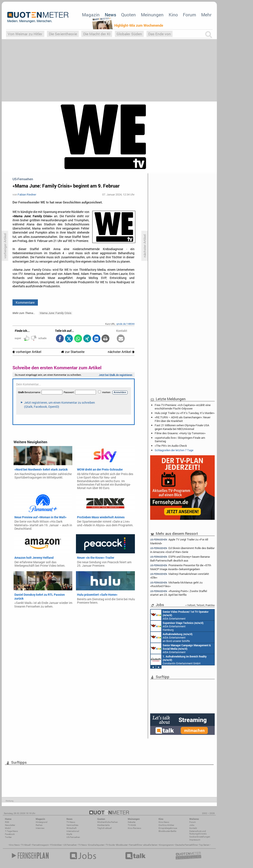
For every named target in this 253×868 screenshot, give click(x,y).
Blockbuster (122, 845)
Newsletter (10, 825)
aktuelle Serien (150, 845)
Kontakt (193, 828)
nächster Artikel (121, 352)
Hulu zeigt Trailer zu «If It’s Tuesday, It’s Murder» (185, 413)
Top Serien (204, 845)
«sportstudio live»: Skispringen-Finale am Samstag (180, 439)
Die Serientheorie (63, 34)
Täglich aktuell (105, 828)
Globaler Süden (129, 34)
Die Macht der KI (97, 34)
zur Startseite (73, 352)
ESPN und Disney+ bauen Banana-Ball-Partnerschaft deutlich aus (180, 558)
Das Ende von (160, 34)
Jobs (192, 825)
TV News (83, 845)
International (73, 831)
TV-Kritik (132, 825)
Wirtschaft (71, 828)
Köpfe (69, 834)
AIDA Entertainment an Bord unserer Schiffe (180, 615)
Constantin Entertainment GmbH (179, 660)
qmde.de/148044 (125, 324)
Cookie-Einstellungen (200, 837)
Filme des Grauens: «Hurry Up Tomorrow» (180, 433)
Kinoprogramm (166, 845)
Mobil (8, 828)
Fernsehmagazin (41, 845)
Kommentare (25, 302)
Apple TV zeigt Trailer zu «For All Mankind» (179, 541)
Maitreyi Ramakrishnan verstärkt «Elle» (180, 576)
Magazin (91, 15)
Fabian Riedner (27, 194)
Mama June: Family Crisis (56, 313)
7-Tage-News (11, 831)
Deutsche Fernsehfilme (186, 845)
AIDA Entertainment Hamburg (177, 626)
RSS (7, 822)
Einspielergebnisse (168, 828)
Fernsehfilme (135, 845)
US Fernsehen (70, 845)
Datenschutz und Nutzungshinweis (198, 832)
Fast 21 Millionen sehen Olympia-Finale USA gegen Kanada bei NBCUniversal (182, 427)
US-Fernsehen (73, 837)
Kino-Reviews (134, 828)
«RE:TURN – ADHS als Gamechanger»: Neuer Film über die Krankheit (183, 419)
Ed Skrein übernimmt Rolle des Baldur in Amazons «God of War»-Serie (182, 550)
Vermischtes (72, 825)
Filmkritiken (56, 845)
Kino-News (164, 822)
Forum (189, 15)
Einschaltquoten (96, 845)
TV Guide (110, 845)
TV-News (71, 822)
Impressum (195, 840)
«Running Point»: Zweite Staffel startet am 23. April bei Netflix (179, 593)
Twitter (8, 837)
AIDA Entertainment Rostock (181, 648)
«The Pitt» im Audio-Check (171, 446)
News (110, 15)
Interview (40, 828)
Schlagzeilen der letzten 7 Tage (174, 450)
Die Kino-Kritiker (166, 825)
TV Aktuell (26, 845)
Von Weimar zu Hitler (25, 34)
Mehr (206, 15)
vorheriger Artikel (27, 352)
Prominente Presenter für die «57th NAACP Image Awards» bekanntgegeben (181, 567)
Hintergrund (42, 822)
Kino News (14, 845)
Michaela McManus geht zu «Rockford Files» (176, 584)
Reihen (39, 825)
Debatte (132, 822)
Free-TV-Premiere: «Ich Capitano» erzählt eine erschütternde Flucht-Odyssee (183, 407)
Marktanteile (103, 825)
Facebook (10, 834)
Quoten (128, 15)
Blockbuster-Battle (167, 831)
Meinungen (152, 15)
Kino (173, 15)
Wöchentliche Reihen (108, 822)
